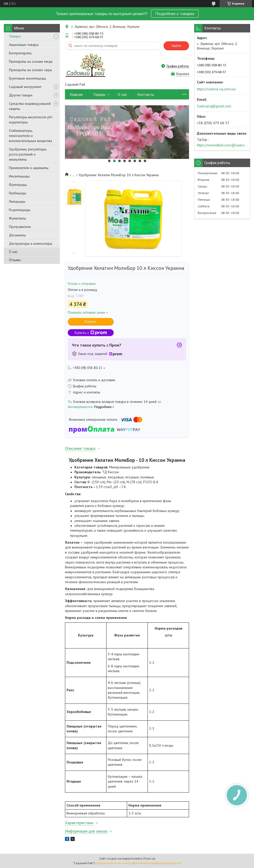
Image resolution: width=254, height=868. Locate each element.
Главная (76, 94)
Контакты (146, 94)
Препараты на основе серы (30, 70)
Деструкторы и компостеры (31, 244)
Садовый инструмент (25, 87)
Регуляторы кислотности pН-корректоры (31, 120)
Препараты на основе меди (31, 61)
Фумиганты (17, 218)
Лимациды (17, 201)
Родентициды (20, 210)
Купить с (91, 333)
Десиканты (17, 235)
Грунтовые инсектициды (28, 78)
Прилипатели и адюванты (29, 168)
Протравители (20, 227)
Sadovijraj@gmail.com (214, 106)
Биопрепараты (20, 53)
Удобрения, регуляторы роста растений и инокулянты (28, 154)
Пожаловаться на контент (114, 863)
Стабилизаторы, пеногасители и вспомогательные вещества (30, 136)
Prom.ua (149, 858)
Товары (15, 36)
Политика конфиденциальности (158, 863)
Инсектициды (19, 176)
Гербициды (18, 193)
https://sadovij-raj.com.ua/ (216, 89)
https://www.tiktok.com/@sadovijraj (222, 145)
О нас (13, 252)
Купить (91, 321)
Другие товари (21, 95)
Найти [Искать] (176, 46)
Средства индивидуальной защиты (30, 106)
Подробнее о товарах (175, 14)
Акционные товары (24, 45)
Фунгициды (18, 185)
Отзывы (15, 260)
